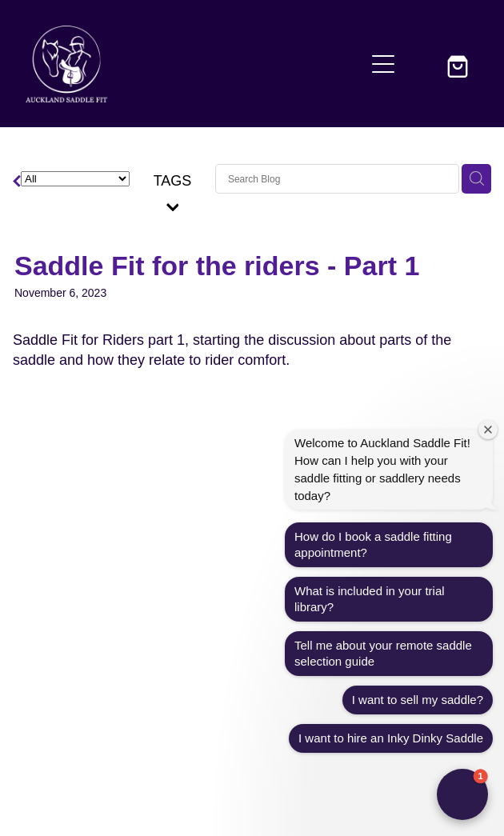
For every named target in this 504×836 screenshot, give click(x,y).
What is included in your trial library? (370, 599)
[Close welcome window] (488, 430)
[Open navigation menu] (383, 64)
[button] (422, 64)
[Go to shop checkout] (460, 64)
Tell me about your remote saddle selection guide (383, 653)
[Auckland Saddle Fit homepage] (195, 64)
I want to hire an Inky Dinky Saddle (391, 738)
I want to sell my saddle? (418, 700)
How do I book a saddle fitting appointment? (373, 544)
